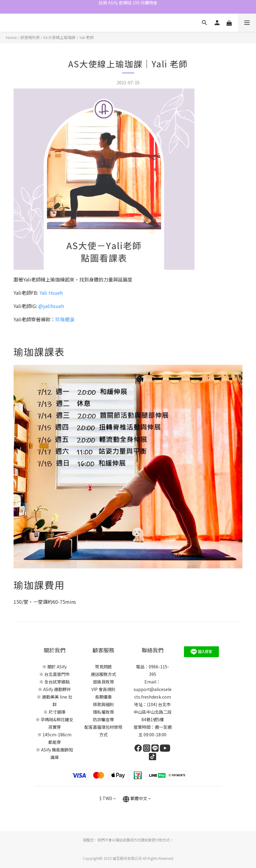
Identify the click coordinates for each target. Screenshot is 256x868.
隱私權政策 (103, 712)
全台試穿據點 (57, 682)
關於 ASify (57, 667)
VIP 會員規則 (103, 689)
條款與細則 (103, 704)
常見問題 (103, 667)
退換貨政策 (103, 682)
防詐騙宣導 (103, 719)
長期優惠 (103, 697)
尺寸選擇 (57, 712)
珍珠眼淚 (65, 319)
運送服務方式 (103, 674)
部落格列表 (30, 37)
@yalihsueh (51, 306)
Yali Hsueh (51, 293)
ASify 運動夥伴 (57, 689)
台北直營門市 (57, 674)
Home (11, 37)
